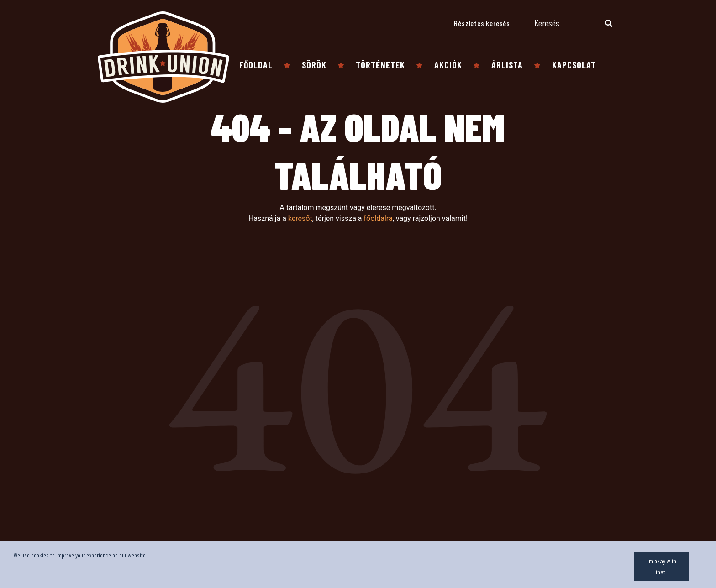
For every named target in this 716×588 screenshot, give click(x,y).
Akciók (448, 65)
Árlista (507, 65)
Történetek (380, 65)
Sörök (314, 65)
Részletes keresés (482, 23)
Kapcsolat (574, 65)
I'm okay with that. (661, 566)
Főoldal (256, 65)
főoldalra (378, 218)
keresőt (300, 218)
